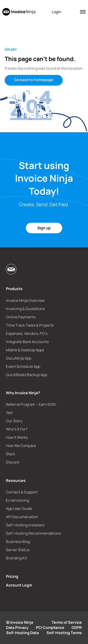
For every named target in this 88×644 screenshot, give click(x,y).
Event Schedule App (23, 366)
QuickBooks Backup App (27, 375)
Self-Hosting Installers (25, 525)
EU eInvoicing (17, 500)
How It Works (17, 437)
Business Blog (18, 541)
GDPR (77, 628)
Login (57, 12)
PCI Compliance (50, 628)
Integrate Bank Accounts (27, 342)
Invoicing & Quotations (25, 309)
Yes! (9, 413)
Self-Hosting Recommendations (33, 533)
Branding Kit (16, 558)
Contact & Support (22, 492)
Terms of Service (67, 622)
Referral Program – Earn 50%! (31, 404)
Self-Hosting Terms (64, 633)
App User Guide (19, 509)
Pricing (12, 576)
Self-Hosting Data (22, 633)
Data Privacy (17, 628)
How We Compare (21, 446)
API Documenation (22, 517)
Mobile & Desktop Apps (25, 350)
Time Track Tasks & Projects (30, 325)
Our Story (14, 421)
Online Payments (21, 317)
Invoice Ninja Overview (25, 300)
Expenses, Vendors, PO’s (27, 333)
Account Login (19, 585)
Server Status (18, 550)
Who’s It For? (17, 429)
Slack (11, 454)
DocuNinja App (19, 358)
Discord (12, 462)
